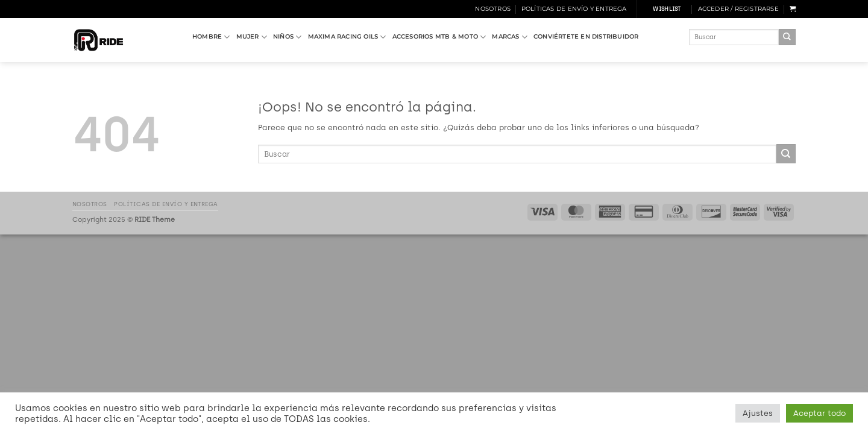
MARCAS (510, 37)
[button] (738, 9)
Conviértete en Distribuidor (586, 36)
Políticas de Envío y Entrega (574, 9)
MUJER (252, 37)
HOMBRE (211, 37)
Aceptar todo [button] (819, 413)
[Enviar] (787, 37)
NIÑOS (287, 37)
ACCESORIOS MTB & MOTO (439, 37)
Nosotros (493, 9)
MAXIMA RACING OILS (347, 37)
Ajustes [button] (758, 413)
